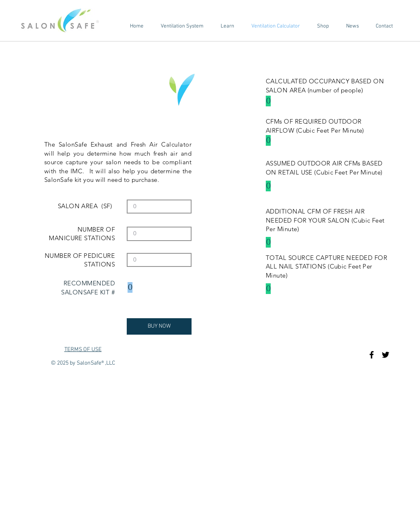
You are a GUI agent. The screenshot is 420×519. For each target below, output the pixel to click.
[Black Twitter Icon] (386, 355)
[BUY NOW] (159, 326)
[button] (182, 26)
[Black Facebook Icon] (372, 355)
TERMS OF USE (83, 350)
